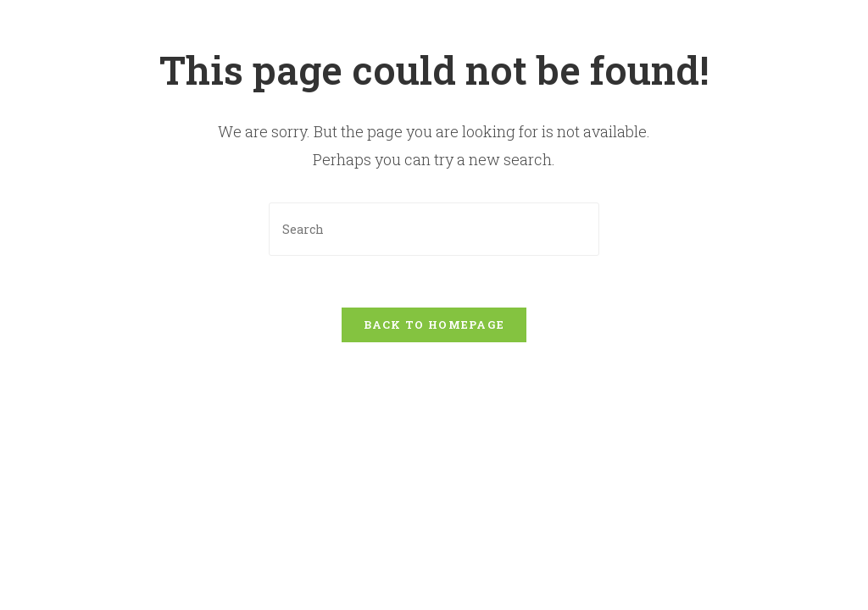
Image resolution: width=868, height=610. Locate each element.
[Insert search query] (434, 229)
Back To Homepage (434, 324)
